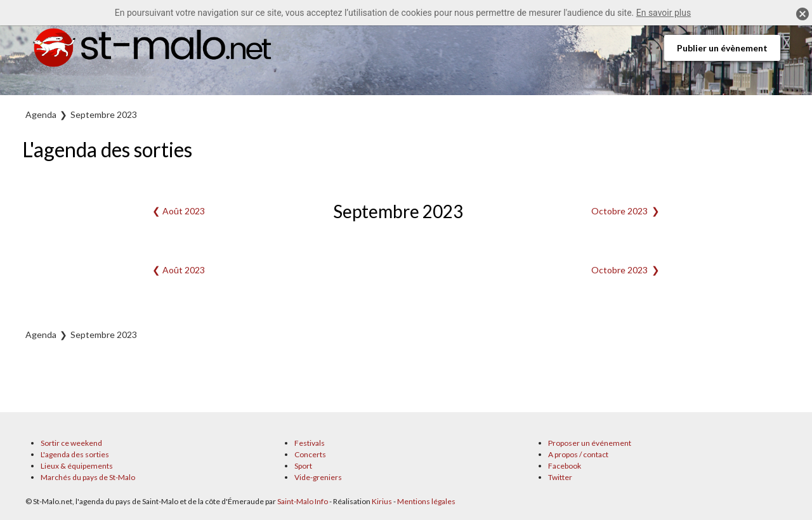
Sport (303, 466)
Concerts (310, 454)
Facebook (565, 466)
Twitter (560, 477)
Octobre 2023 (619, 211)
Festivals (310, 443)
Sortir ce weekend (71, 443)
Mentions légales (426, 501)
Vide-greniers (318, 477)
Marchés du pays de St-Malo (88, 477)
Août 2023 (184, 211)
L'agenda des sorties (75, 454)
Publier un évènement (722, 48)
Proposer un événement (590, 443)
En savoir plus (664, 13)
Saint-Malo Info (303, 501)
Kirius (382, 501)
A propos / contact (578, 454)
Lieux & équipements (77, 466)
